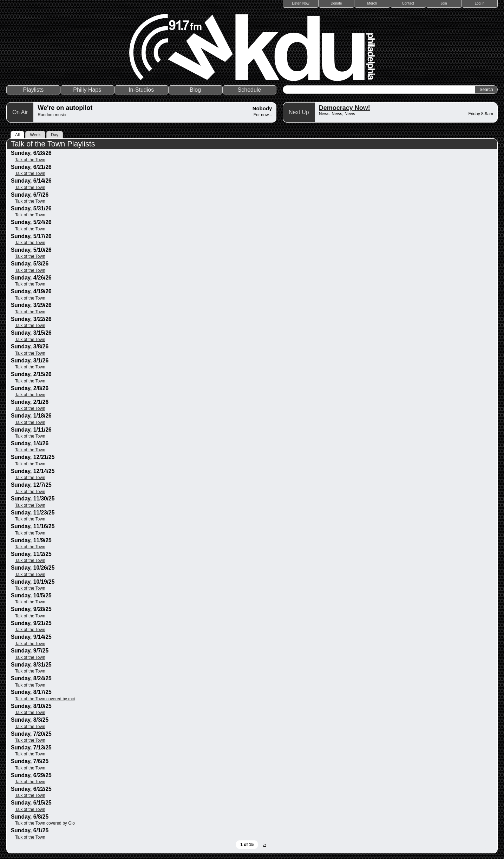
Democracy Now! (345, 108)
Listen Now (300, 3)
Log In (480, 3)
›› (265, 845)
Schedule (250, 90)
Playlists (34, 90)
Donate (336, 3)
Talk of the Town (30, 160)
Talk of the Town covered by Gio (45, 823)
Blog (195, 90)
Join (444, 3)
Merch (372, 3)
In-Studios (141, 90)
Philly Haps (87, 90)
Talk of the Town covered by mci (45, 699)
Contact (408, 3)
